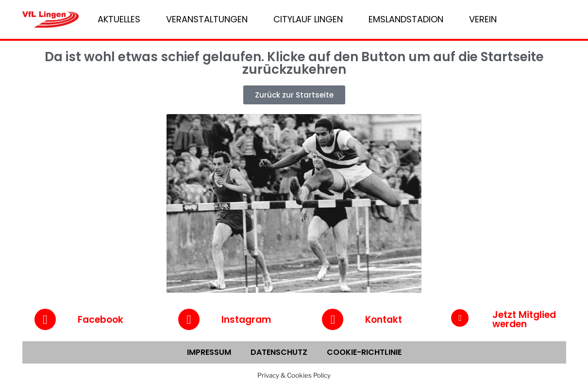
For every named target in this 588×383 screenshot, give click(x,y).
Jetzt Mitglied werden (524, 319)
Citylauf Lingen (308, 19)
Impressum (209, 352)
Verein (483, 19)
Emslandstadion (406, 19)
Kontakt (384, 320)
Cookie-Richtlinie (364, 352)
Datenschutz (279, 352)
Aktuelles (119, 19)
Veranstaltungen (207, 19)
